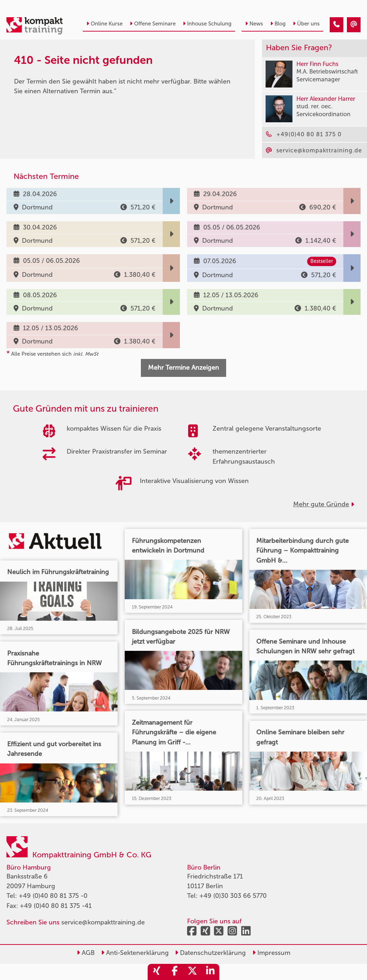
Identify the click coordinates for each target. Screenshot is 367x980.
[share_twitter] (192, 972)
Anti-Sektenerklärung (135, 953)
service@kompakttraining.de (103, 922)
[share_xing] (157, 972)
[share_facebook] (175, 972)
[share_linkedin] (210, 972)
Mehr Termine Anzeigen (183, 368)
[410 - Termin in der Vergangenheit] (337, 25)
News (254, 24)
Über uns (306, 24)
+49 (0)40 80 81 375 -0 (53, 896)
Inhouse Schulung (207, 24)
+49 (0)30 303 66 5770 (233, 896)
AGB (86, 953)
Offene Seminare (153, 24)
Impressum (271, 953)
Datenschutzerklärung (210, 953)
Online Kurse (104, 24)
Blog (278, 24)
